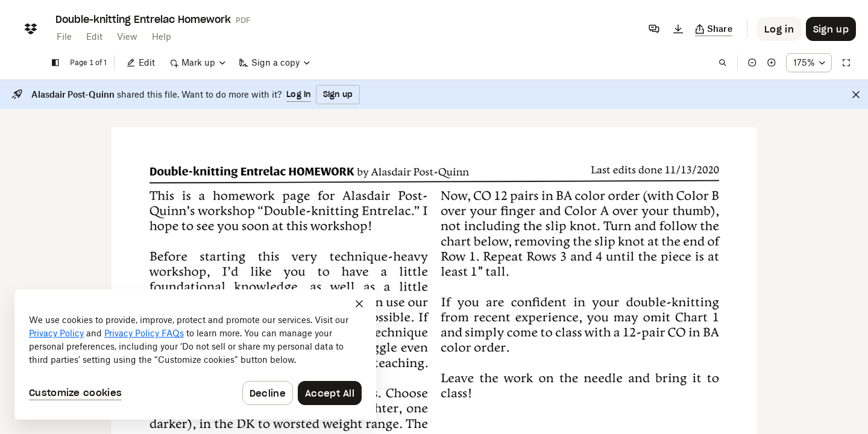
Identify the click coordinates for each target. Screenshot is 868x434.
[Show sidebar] (55, 63)
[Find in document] (723, 63)
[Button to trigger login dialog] (779, 29)
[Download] (678, 29)
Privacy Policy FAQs (144, 333)
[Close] (856, 95)
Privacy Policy (56, 333)
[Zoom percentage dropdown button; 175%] (809, 63)
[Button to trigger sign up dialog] (831, 29)
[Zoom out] (752, 63)
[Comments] (654, 29)
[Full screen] (846, 63)
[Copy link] (714, 29)
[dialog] (195, 354)
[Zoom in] (772, 63)
